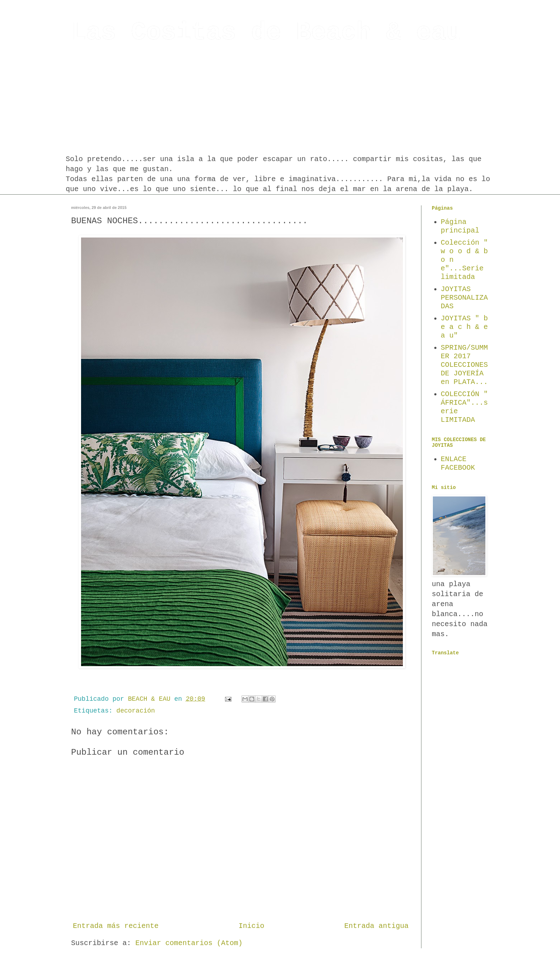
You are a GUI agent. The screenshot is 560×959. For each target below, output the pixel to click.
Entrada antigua (376, 926)
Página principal (460, 226)
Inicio (251, 926)
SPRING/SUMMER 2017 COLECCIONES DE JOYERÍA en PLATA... (464, 365)
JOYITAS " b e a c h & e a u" (464, 327)
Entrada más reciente (116, 926)
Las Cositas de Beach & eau (266, 33)
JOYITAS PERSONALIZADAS (464, 298)
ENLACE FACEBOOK (458, 463)
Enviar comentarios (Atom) (189, 943)
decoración (136, 711)
